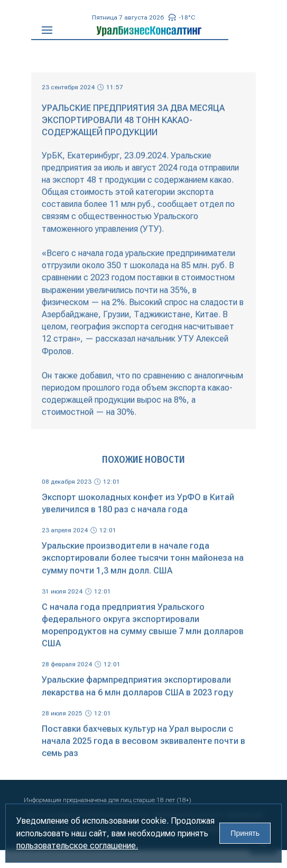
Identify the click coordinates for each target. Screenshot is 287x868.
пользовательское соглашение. (77, 846)
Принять (245, 833)
